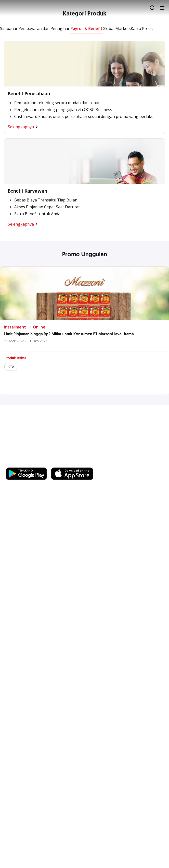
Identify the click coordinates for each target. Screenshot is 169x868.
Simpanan (9, 28)
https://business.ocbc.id (29, 463)
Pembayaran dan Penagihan (44, 28)
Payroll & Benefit (86, 28)
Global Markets (117, 28)
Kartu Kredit (142, 28)
